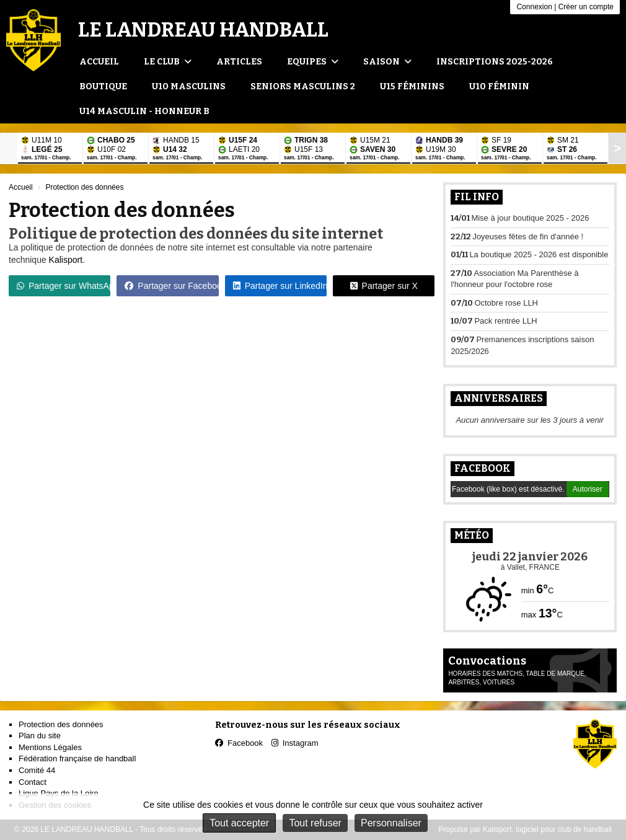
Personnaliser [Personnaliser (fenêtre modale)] (391, 823)
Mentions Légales (50, 747)
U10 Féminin (499, 86)
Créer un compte (586, 7)
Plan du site (40, 736)
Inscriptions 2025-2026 (495, 62)
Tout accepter (239, 823)
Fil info (477, 197)
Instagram (295, 743)
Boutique (103, 86)
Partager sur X (384, 286)
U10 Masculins (189, 86)
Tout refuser (315, 823)
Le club (168, 62)
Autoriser (588, 489)
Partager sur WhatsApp (64, 286)
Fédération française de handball (77, 758)
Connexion (534, 7)
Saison (387, 62)
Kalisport (66, 260)
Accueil (99, 62)
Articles (239, 62)
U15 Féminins (412, 86)
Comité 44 (37, 770)
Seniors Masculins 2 (303, 86)
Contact (33, 782)
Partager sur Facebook (171, 286)
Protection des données (61, 724)
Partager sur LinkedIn (280, 286)
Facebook (483, 468)
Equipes (313, 62)
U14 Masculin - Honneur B (144, 111)
